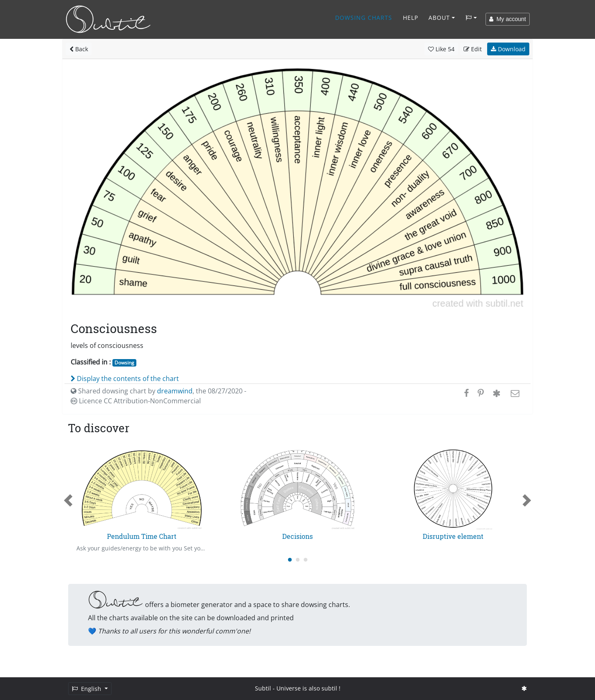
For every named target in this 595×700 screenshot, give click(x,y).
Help (411, 18)
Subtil (263, 688)
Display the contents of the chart (125, 379)
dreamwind (175, 391)
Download (508, 49)
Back (79, 49)
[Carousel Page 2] (298, 560)
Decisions (297, 536)
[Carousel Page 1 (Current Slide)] (290, 560)
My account (508, 19)
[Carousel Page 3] (306, 560)
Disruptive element (453, 536)
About (439, 18)
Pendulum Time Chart (142, 536)
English (87, 689)
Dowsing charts (364, 18)
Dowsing (124, 363)
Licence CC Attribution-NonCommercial (136, 401)
